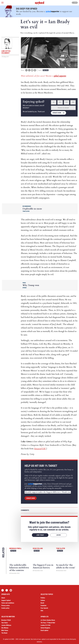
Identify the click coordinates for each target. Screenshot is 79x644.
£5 (54, 102)
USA (42, 611)
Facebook (3, 590)
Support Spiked (6, 600)
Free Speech (44, 608)
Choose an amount (63, 108)
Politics (46, 70)
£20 (67, 102)
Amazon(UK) (40, 449)
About (3, 598)
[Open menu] (2, 3)
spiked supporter (60, 76)
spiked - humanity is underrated (39, 3)
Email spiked (44, 630)
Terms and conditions (8, 603)
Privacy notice (6, 606)
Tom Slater (61, 548)
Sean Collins (38, 548)
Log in (74, 3)
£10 (60, 102)
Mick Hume (5, 630)
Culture (43, 600)
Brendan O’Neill (6, 620)
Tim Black (4, 633)
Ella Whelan (5, 628)
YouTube (11, 590)
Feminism (43, 606)
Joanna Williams (6, 625)
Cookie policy (5, 608)
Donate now (57, 113)
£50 (73, 102)
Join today (40, 535)
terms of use (37, 639)
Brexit (42, 603)
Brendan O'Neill (15, 548)
